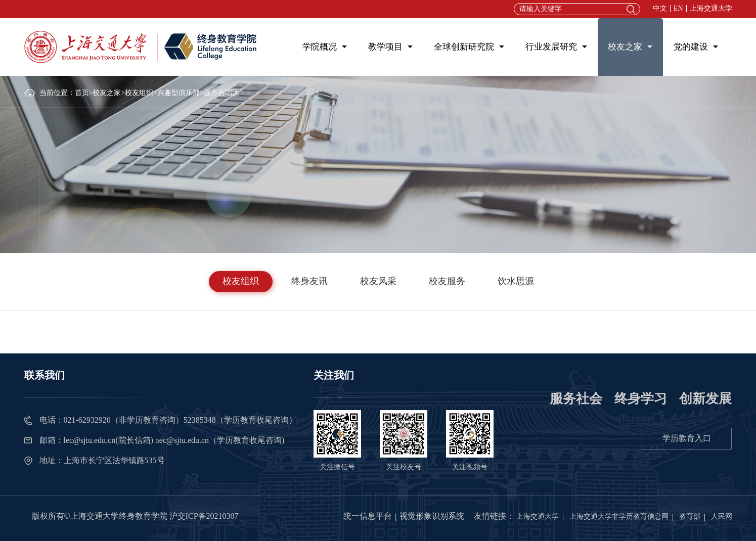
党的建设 (691, 47)
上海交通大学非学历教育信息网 (619, 516)
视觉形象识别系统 (432, 516)
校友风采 (378, 281)
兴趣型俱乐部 (179, 93)
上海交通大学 (711, 9)
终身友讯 (309, 281)
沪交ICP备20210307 (204, 516)
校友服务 (447, 281)
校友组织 (139, 93)
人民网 (722, 516)
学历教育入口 (687, 438)
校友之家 (625, 47)
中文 (660, 9)
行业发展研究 (551, 47)
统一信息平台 (368, 516)
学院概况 (320, 47)
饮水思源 (516, 281)
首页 (82, 93)
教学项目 (385, 47)
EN (678, 9)
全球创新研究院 (464, 47)
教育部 (690, 516)
